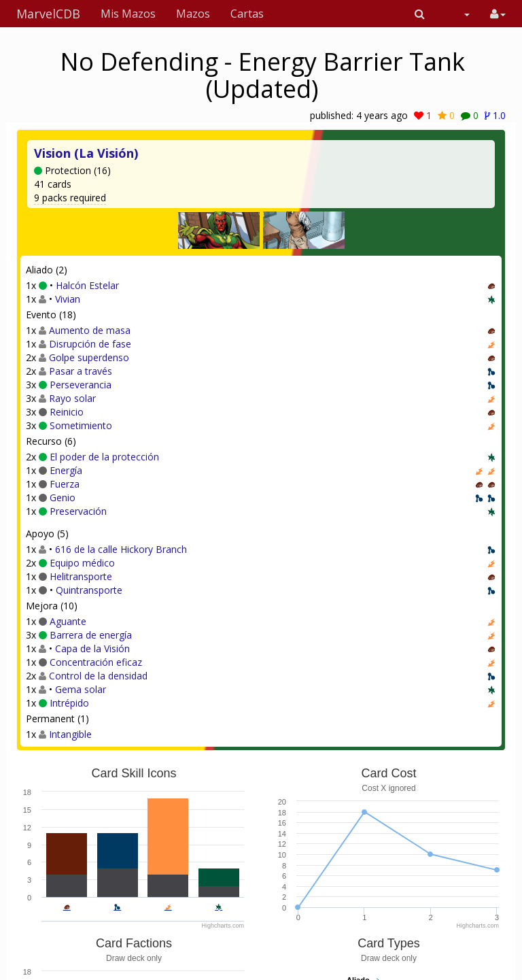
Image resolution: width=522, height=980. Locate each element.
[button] (420, 14)
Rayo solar (72, 398)
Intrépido (69, 703)
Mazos (193, 14)
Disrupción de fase (90, 344)
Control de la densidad (98, 676)
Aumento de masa (90, 330)
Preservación (78, 511)
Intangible (70, 734)
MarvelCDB (48, 14)
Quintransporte (89, 590)
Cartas (247, 14)
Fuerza (65, 484)
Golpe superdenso (89, 357)
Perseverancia (81, 385)
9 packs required (70, 198)
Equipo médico (82, 563)
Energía (66, 470)
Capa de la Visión (92, 648)
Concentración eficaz (96, 662)
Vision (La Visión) (86, 153)
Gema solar (81, 689)
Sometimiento (81, 425)
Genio (63, 497)
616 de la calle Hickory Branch (121, 549)
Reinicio (67, 412)
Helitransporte (81, 576)
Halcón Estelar (87, 285)
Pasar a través (81, 371)
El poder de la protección (104, 457)
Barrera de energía (91, 635)
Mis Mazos (128, 14)
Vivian (68, 299)
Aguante (68, 621)
